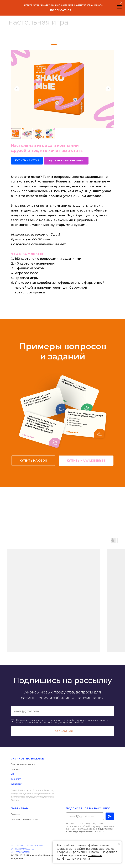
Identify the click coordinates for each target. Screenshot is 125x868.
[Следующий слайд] (108, 89)
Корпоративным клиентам (24, 819)
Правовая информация (23, 764)
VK (12, 774)
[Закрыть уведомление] (119, 844)
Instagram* (17, 784)
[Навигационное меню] (119, 7)
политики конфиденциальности (80, 857)
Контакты (16, 769)
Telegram (16, 779)
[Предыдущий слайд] (17, 89)
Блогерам (16, 814)
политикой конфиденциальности (57, 722)
